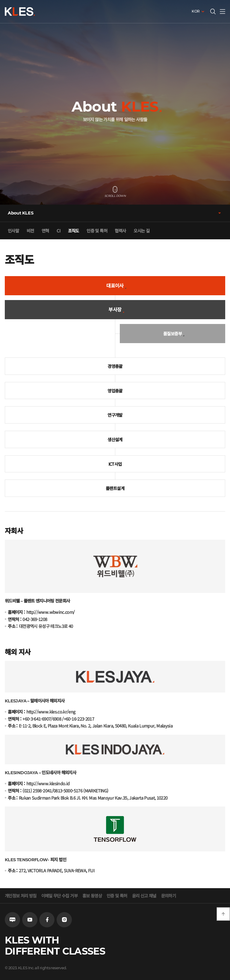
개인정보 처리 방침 (21, 895)
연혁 (45, 230)
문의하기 (168, 895)
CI (58, 230)
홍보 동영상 (92, 895)
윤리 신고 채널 (144, 895)
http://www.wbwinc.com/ (51, 612)
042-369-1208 (35, 619)
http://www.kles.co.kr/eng (51, 712)
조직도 (74, 230)
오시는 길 (142, 230)
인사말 (13, 230)
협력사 (120, 230)
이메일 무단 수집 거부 (59, 895)
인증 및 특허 (97, 230)
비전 (30, 230)
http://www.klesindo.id (48, 783)
